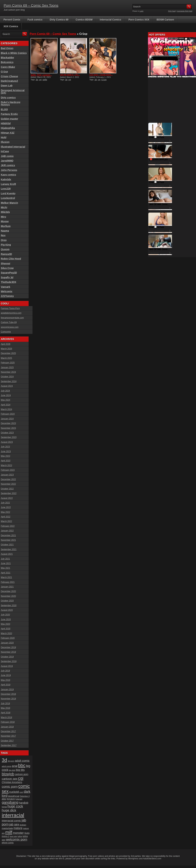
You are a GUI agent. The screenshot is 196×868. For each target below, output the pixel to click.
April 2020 (6, 629)
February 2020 (8, 638)
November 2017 (8, 736)
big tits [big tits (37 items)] (20, 770)
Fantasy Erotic (9, 114)
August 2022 (7, 498)
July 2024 (5, 391)
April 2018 (6, 713)
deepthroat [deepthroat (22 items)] (14, 796)
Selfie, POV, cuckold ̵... (41, 75)
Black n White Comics (14, 53)
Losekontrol (8, 198)
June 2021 (6, 563)
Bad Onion (7, 48)
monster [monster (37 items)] (18, 833)
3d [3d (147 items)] (4, 760)
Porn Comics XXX (139, 20)
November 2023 (8, 428)
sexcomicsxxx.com (10, 327)
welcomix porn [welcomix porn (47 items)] (17, 839)
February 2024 (8, 414)
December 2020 (8, 591)
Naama (5, 231)
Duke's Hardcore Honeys (11, 103)
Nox (3, 235)
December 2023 (8, 423)
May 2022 (6, 512)
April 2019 (6, 685)
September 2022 (9, 493)
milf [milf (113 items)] (9, 832)
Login (142, 11)
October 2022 (7, 489)
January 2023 (7, 475)
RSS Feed (172, 11)
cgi (40, 80)
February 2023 (8, 470)
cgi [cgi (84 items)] (21, 778)
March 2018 (6, 717)
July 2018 (5, 704)
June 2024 (6, 395)
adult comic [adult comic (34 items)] (22, 761)
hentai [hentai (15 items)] (4, 807)
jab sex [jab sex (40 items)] (14, 824)
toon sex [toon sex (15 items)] (13, 836)
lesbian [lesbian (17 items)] (23, 825)
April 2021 (6, 573)
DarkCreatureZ (9, 81)
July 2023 (5, 447)
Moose (5, 221)
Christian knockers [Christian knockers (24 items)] (12, 782)
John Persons (9, 170)
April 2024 (6, 405)
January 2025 (7, 368)
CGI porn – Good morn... (101, 75)
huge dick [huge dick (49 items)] (9, 810)
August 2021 (7, 554)
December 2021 (8, 536)
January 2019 (7, 690)
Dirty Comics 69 (59, 20)
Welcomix (7, 291)
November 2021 (8, 540)
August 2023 (7, 442)
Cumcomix (6, 332)
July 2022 (5, 503)
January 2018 (7, 727)
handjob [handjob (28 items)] (24, 803)
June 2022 (6, 507)
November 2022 (8, 484)
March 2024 (6, 409)
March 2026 (6, 349)
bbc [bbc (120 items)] (22, 765)
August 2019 (7, 666)
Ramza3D (6, 254)
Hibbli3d (6, 123)
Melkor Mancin (9, 203)
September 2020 (9, 606)
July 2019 (5, 671)
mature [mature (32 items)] (18, 828)
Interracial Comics (110, 20)
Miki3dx (5, 212)
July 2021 (5, 559)
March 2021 (6, 577)
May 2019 (6, 680)
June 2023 (6, 452)
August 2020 (7, 610)
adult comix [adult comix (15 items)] (7, 766)
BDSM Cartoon (165, 20)
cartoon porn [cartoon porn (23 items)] (21, 774)
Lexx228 (6, 189)
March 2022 (6, 521)
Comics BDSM (84, 20)
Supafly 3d (7, 277)
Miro (4, 217)
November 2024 (8, 372)
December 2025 (8, 353)
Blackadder (8, 58)
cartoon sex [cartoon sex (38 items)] (10, 779)
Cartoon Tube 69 (9, 322)
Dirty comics (8, 98)
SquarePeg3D (9, 273)
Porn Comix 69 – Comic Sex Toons (31, 5)
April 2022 (6, 517)
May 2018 (6, 708)
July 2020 (5, 615)
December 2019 (8, 647)
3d (37, 80)
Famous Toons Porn (10, 308)
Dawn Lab (7, 86)
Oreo (4, 240)
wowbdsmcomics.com (11, 313)
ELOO (4, 109)
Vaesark (6, 287)
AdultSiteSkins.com (152, 859)
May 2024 (6, 400)
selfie (45, 80)
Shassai (6, 264)
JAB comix (7, 156)
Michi (4, 207)
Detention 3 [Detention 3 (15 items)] (25, 796)
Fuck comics (35, 20)
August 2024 (7, 386)
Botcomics (7, 62)
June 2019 (6, 675)
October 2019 (7, 657)
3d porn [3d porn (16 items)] (11, 761)
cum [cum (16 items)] (21, 792)
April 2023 (6, 461)
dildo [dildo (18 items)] (4, 799)
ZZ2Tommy (7, 296)
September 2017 (9, 745)
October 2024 (7, 377)
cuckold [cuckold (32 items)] (14, 792)
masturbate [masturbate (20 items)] (7, 828)
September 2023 (9, 437)
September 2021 (9, 549)
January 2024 (7, 419)
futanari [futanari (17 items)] (19, 799)
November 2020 (8, 596)
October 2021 (7, 545)
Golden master (10, 119)
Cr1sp (104, 80)
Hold (4, 137)
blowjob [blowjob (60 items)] (8, 774)
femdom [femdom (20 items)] (11, 799)
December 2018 (8, 694)
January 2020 (7, 643)
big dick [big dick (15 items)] (12, 770)
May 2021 (6, 568)
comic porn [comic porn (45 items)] (10, 787)
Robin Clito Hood (11, 259)
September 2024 (9, 381)
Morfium (6, 226)
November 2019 (8, 652)
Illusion (5, 142)
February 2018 (8, 722)
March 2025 (6, 358)
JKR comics (8, 165)
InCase (5, 151)
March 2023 (6, 465)
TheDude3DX (9, 282)
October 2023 (7, 433)
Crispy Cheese (9, 76)
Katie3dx (6, 180)
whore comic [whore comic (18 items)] (8, 843)
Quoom (5, 249)
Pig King (6, 245)
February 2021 (8, 582)
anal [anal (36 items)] (15, 766)
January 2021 (7, 587)
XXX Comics (11, 26)
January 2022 (7, 531)
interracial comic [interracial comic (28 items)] (11, 821)
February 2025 (8, 363)
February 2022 (8, 526)
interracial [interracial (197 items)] (13, 815)
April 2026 (6, 344)
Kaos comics (8, 175)
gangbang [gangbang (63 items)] (10, 802)
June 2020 (6, 620)
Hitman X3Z (8, 133)
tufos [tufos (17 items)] (20, 836)
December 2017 (8, 731)
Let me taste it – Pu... (70, 75)
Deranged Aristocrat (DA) (13, 92)
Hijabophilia (8, 128)
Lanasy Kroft (8, 184)
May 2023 (6, 456)
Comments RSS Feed (185, 11)
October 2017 (7, 741)
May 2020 (6, 624)
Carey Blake (8, 67)
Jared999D (7, 161)
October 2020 (7, 601)
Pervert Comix (12, 20)
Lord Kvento (8, 193)
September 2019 (9, 661)
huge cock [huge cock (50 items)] (15, 806)
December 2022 (8, 479)
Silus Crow (7, 268)
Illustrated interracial (13, 147)
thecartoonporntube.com (12, 318)
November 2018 (8, 699)
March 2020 (6, 633)
